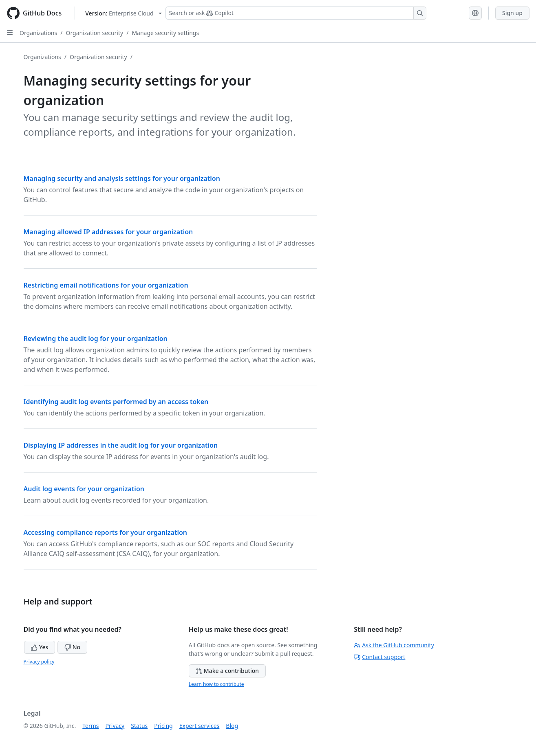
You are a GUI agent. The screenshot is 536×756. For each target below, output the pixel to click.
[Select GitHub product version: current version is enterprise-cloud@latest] (123, 13)
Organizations (38, 33)
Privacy (115, 726)
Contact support (379, 657)
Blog (232, 726)
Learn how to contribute (216, 684)
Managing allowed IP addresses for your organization (108, 232)
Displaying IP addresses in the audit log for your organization (121, 445)
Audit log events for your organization (84, 489)
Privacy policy (39, 662)
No (72, 647)
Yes (40, 647)
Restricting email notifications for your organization (106, 285)
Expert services (200, 726)
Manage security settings (165, 33)
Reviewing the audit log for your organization (96, 338)
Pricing (163, 726)
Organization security (94, 33)
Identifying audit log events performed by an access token (116, 402)
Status (139, 726)
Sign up (512, 13)
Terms (90, 726)
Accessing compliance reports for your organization (106, 532)
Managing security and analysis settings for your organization (122, 178)
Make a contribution (227, 671)
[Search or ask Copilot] (296, 13)
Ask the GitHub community (394, 645)
